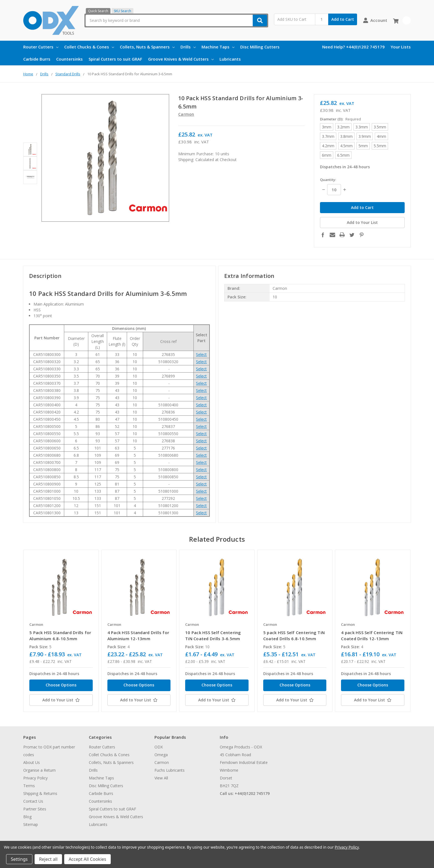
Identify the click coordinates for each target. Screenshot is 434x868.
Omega (161, 755)
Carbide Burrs (37, 59)
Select (201, 354)
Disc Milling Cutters (260, 47)
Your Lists (401, 47)
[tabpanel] (61, 631)
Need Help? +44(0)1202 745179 (353, 47)
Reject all (48, 859)
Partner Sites (35, 809)
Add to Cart (343, 19)
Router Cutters (41, 47)
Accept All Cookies (87, 859)
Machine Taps (218, 47)
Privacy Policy (35, 778)
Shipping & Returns (40, 793)
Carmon (162, 762)
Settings (19, 859)
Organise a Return (39, 770)
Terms (29, 786)
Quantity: (328, 180)
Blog (27, 817)
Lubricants (230, 59)
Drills (188, 47)
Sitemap (31, 824)
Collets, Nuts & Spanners (147, 47)
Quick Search (98, 11)
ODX (159, 747)
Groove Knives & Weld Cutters (181, 59)
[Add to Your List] (61, 700)
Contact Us (33, 801)
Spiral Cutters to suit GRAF (115, 59)
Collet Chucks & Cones (89, 47)
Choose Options (61, 685)
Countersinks (69, 59)
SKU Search (122, 11)
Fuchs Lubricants (170, 770)
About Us (32, 762)
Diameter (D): (340, 119)
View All (161, 778)
